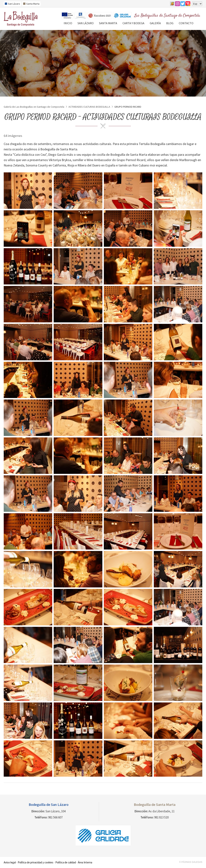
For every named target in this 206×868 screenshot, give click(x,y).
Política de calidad (66, 862)
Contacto (186, 23)
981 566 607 (55, 817)
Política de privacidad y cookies (36, 862)
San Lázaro (86, 23)
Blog (170, 23)
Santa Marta (108, 23)
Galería (155, 23)
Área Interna (85, 862)
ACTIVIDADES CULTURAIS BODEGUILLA (89, 107)
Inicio (68, 23)
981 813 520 (161, 817)
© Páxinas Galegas (191, 862)
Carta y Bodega (133, 23)
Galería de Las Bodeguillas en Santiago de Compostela (34, 107)
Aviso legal (10, 862)
